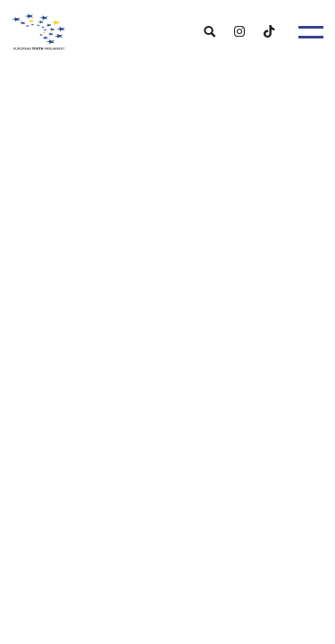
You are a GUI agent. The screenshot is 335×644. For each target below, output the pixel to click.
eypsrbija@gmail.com (113, 402)
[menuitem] (209, 31)
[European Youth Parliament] (168, 27)
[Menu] (311, 32)
